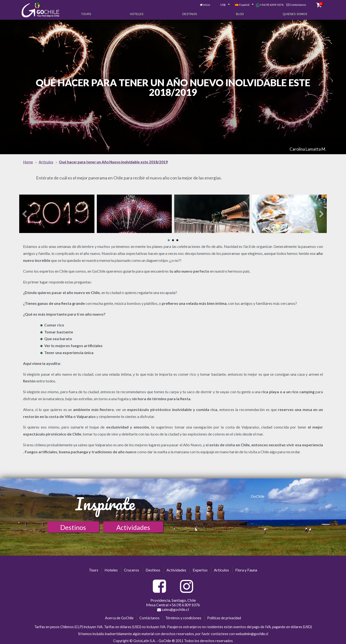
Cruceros (132, 568)
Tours (86, 14)
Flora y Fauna (246, 568)
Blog (240, 14)
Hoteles (137, 14)
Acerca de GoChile (119, 617)
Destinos (190, 14)
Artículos (221, 568)
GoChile (258, 495)
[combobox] (221, 4)
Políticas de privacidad (224, 617)
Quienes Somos (295, 14)
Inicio (205, 4)
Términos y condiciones (183, 617)
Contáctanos (296, 4)
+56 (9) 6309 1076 (268, 4)
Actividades (133, 526)
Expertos (200, 568)
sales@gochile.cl (173, 608)
